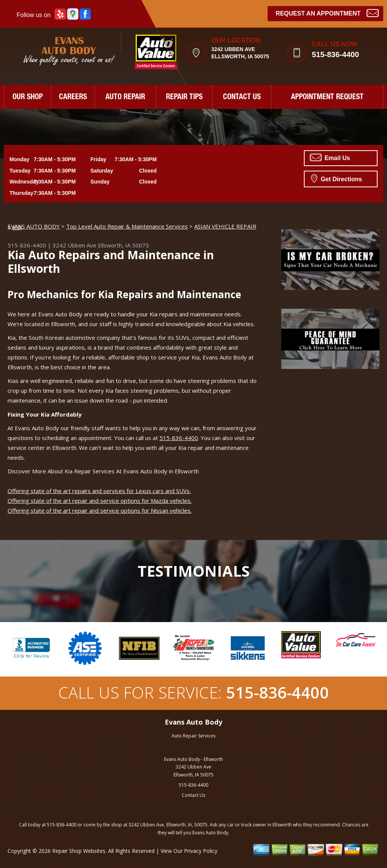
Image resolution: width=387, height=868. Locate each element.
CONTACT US (242, 98)
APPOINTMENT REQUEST (327, 98)
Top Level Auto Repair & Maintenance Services (127, 226)
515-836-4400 (335, 54)
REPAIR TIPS (184, 98)
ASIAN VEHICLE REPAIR (225, 226)
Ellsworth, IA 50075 (123, 245)
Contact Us (193, 795)
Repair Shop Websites (79, 851)
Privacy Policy (201, 851)
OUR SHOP (28, 98)
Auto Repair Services (193, 736)
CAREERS (73, 98)
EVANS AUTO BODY (34, 226)
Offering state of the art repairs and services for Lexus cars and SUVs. (99, 491)
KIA (17, 227)
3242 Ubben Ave (74, 245)
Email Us (330, 157)
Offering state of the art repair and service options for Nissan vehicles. (100, 510)
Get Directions (337, 178)
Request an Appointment (327, 13)
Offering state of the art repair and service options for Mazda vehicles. (100, 501)
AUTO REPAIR (125, 98)
